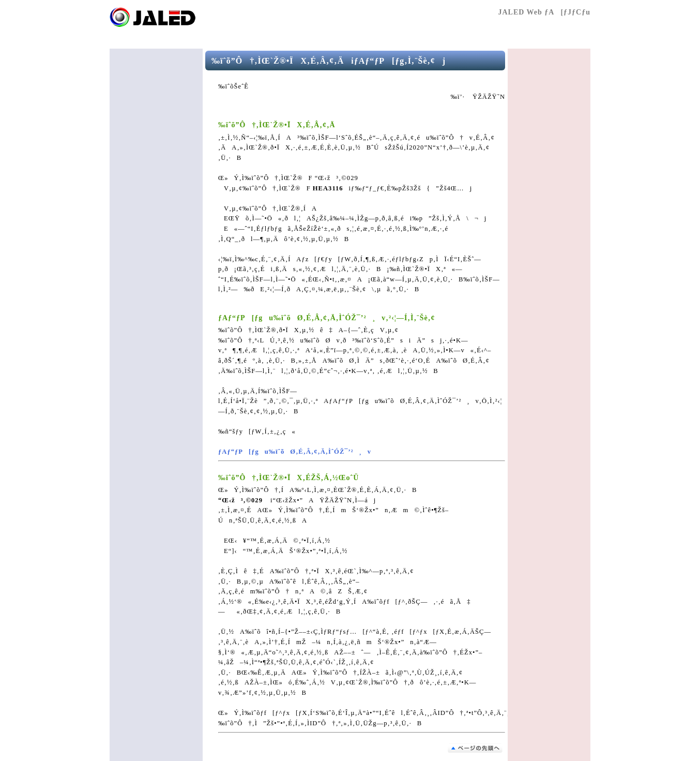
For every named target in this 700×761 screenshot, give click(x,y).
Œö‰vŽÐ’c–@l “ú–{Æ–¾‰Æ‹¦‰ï (172, 17)
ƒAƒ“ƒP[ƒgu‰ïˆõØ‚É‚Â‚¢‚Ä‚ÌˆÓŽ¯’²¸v (295, 452)
